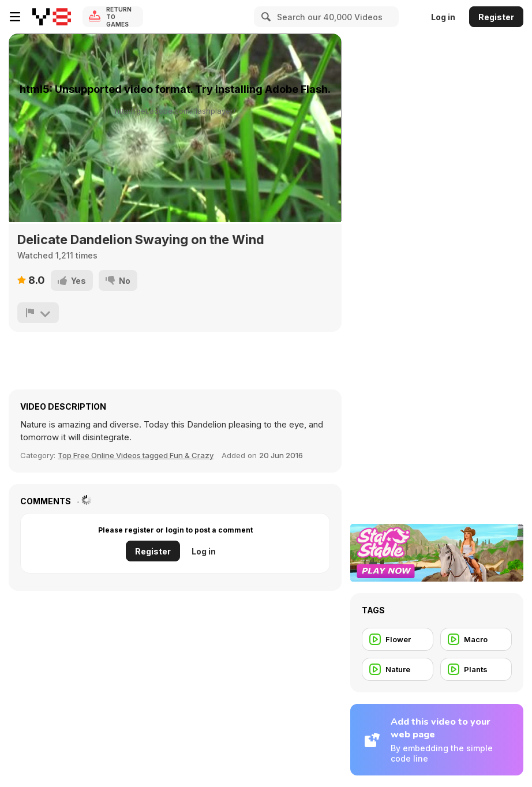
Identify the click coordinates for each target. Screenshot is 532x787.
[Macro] (476, 639)
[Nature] (398, 669)
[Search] (264, 17)
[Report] (38, 313)
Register (496, 17)
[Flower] (398, 639)
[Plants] (476, 669)
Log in (443, 17)
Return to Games (119, 17)
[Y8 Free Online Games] (52, 17)
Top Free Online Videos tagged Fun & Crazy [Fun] (136, 455)
